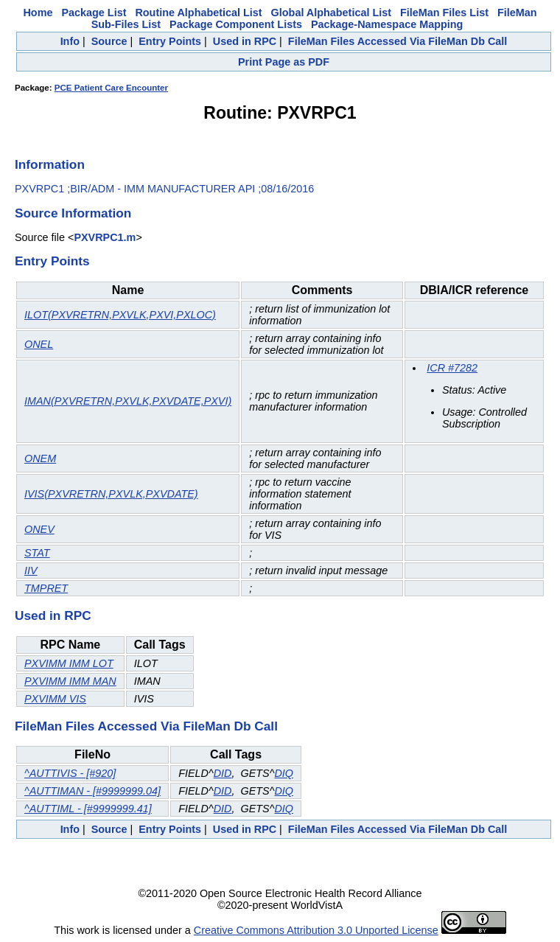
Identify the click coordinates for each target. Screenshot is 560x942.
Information (50, 164)
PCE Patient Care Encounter (111, 88)
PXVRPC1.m (105, 237)
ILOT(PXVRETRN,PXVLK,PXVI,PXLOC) (120, 315)
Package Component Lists (236, 24)
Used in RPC (245, 41)
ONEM (40, 458)
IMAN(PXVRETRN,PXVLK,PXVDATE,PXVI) (128, 401)
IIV (31, 571)
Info (70, 41)
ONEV (39, 529)
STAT (37, 553)
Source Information (73, 213)
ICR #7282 (452, 368)
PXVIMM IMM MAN (70, 681)
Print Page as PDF (284, 62)
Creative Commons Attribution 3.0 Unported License (316, 930)
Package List (94, 13)
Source (109, 41)
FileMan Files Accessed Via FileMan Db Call (398, 41)
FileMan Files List (444, 13)
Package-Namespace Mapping (387, 24)
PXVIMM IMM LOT (69, 663)
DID (223, 773)
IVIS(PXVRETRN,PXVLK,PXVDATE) (111, 494)
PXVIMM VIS (55, 699)
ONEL (39, 344)
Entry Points (170, 41)
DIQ (284, 773)
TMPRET (46, 588)
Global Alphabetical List (331, 13)
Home (38, 13)
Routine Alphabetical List (198, 13)
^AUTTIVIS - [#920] (70, 773)
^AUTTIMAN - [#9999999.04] (92, 791)
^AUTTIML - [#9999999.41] (88, 809)
